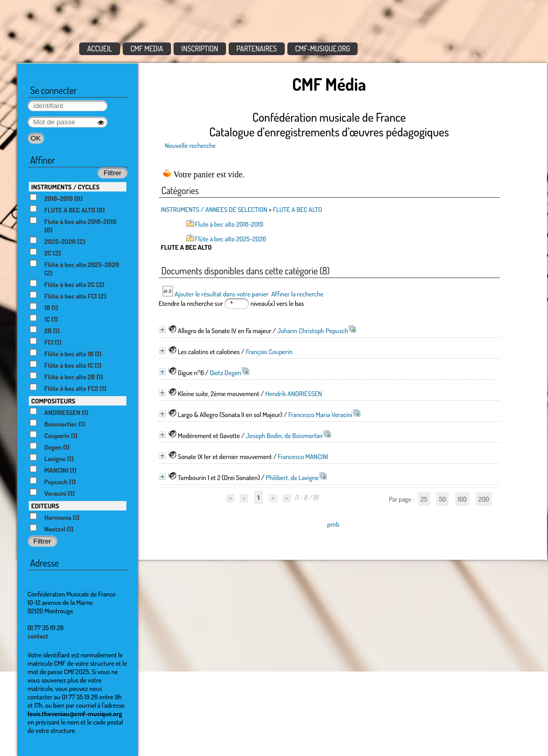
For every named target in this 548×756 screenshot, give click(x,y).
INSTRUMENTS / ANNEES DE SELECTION (214, 209)
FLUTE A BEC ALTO (297, 209)
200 (483, 499)
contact (38, 636)
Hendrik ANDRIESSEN (294, 393)
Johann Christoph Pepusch (313, 331)
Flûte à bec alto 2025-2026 (231, 239)
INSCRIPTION (200, 49)
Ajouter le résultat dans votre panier (222, 294)
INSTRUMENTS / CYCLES (66, 187)
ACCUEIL (100, 49)
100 (462, 499)
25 (424, 499)
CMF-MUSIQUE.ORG (323, 49)
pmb (333, 524)
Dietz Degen (225, 372)
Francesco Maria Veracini (320, 414)
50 (442, 499)
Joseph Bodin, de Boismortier (284, 435)
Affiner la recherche (297, 294)
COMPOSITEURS (53, 401)
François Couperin (269, 352)
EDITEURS (45, 506)
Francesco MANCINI (303, 456)
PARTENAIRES (257, 49)
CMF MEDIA (147, 49)
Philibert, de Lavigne (292, 477)
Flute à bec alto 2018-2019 (229, 224)
